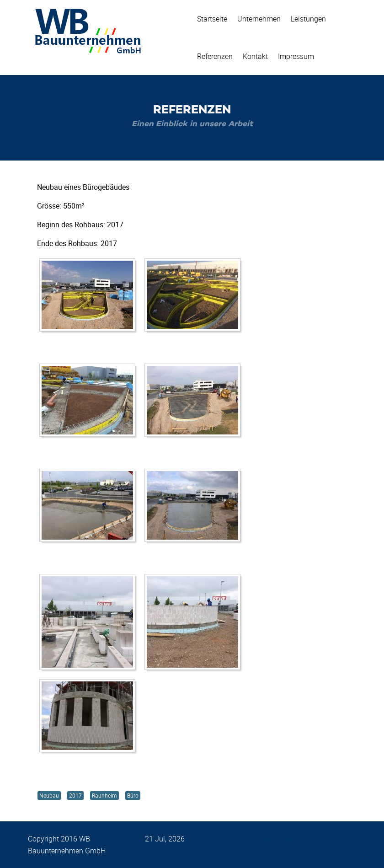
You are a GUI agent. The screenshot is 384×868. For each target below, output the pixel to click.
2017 (75, 795)
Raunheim (104, 795)
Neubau (49, 795)
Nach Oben (280, 839)
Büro (133, 795)
